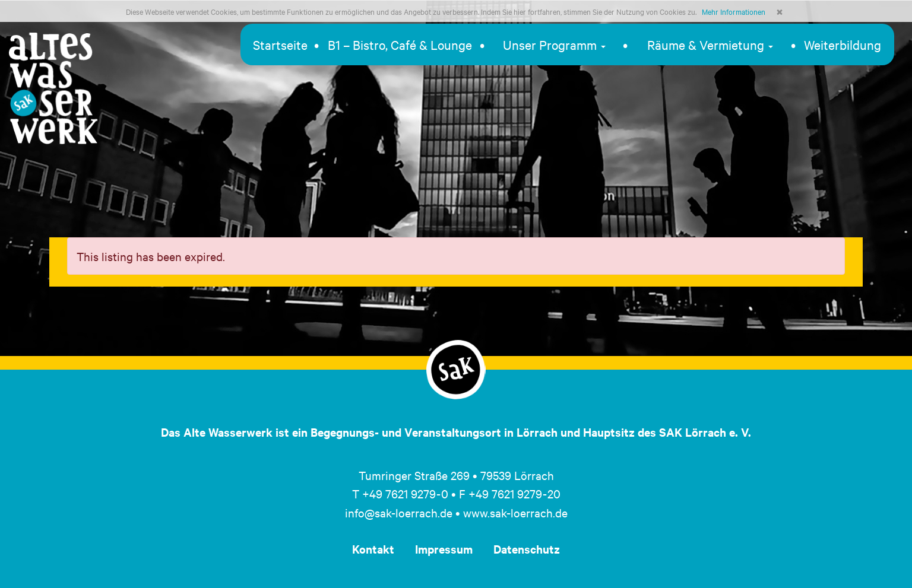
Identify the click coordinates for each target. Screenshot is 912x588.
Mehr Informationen (734, 11)
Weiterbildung (843, 45)
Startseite (280, 45)
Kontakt (373, 549)
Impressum (444, 549)
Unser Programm (554, 45)
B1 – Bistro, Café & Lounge (400, 45)
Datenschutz (527, 549)
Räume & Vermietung (710, 45)
